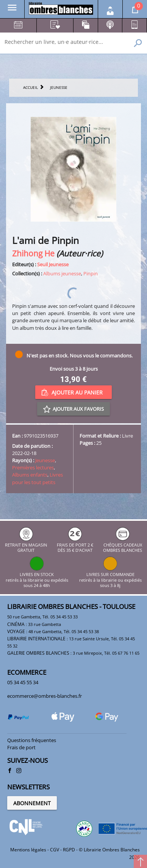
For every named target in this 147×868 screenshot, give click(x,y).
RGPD (69, 850)
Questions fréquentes (32, 740)
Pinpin (91, 273)
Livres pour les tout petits (38, 478)
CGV (55, 850)
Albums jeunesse (62, 273)
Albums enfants (30, 475)
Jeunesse (45, 460)
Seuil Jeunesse (53, 264)
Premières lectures (33, 467)
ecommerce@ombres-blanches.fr (45, 696)
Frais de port (21, 747)
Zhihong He (33, 253)
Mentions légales (28, 850)
